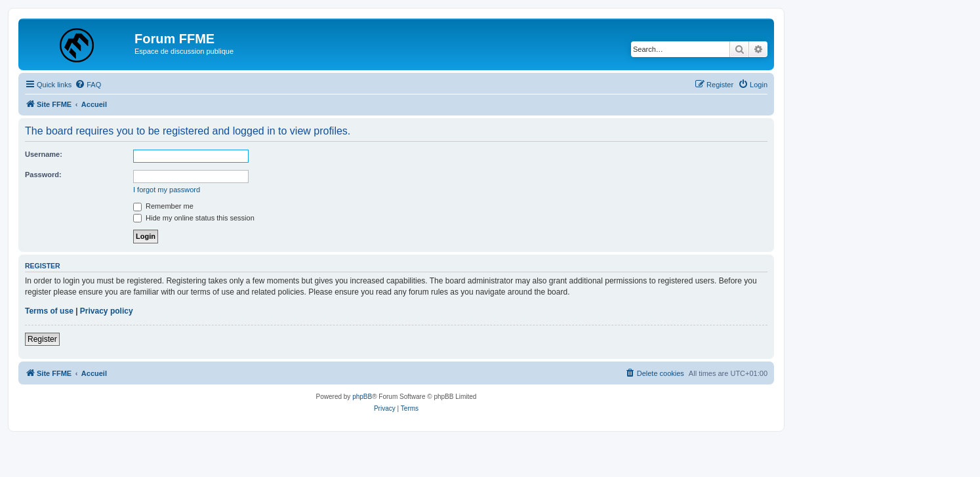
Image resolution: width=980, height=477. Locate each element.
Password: (43, 175)
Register (42, 339)
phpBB (362, 397)
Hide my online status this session (194, 218)
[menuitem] (88, 85)
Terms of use (49, 311)
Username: (44, 154)
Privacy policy (107, 311)
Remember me (163, 206)
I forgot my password (167, 190)
